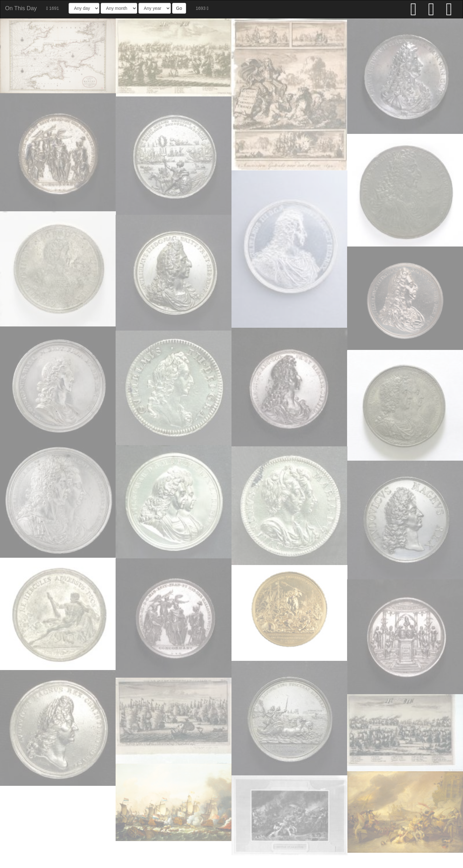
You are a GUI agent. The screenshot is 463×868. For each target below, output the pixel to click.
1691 (53, 8)
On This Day (21, 8)
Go (179, 8)
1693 (202, 8)
